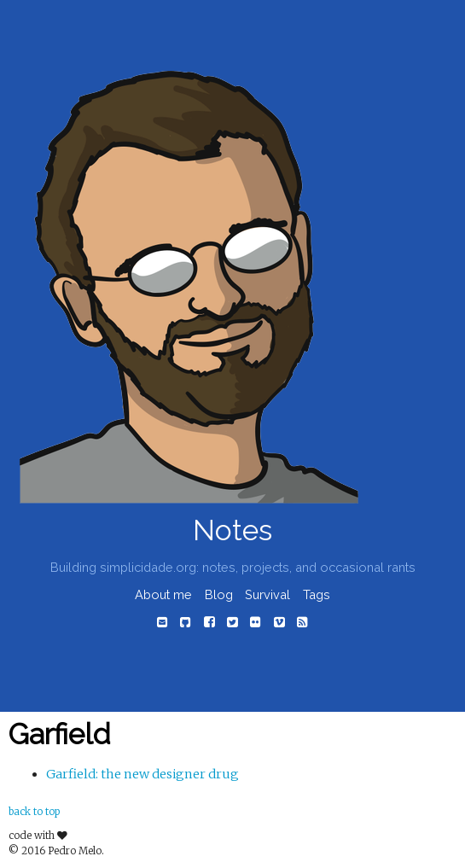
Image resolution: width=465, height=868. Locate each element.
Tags (317, 594)
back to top (34, 812)
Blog (219, 594)
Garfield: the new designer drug (142, 774)
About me (163, 594)
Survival (267, 594)
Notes (232, 530)
